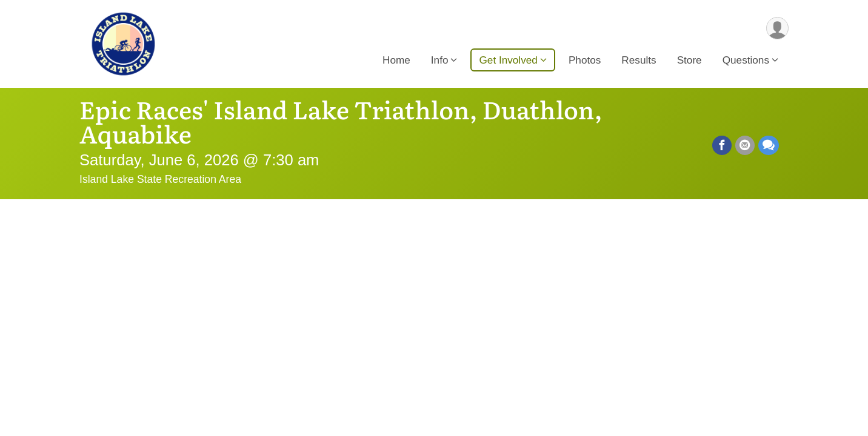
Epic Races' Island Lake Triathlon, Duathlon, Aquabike (341, 121)
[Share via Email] (745, 145)
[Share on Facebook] (722, 145)
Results (639, 60)
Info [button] (440, 60)
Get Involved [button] (508, 60)
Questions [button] (746, 60)
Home (396, 60)
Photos (585, 60)
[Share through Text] (769, 145)
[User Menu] (777, 28)
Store (689, 60)
